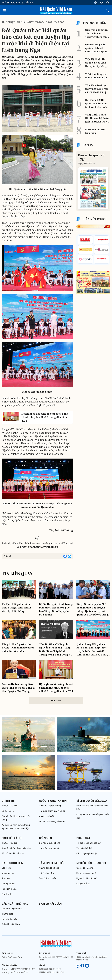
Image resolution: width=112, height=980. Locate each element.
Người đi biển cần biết (87, 878)
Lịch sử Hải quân (50, 904)
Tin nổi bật (8, 22)
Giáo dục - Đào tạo (86, 868)
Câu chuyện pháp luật (87, 853)
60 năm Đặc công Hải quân (52, 821)
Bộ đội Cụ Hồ (8, 811)
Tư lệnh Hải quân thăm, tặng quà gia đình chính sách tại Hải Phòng (16, 608)
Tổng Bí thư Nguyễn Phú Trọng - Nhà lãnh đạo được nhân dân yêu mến (18, 648)
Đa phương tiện (12, 863)
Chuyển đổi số (83, 884)
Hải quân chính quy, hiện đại (52, 811)
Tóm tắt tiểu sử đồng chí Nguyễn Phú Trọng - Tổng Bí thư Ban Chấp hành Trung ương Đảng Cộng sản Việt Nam (56, 649)
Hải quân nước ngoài (49, 848)
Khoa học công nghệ (86, 873)
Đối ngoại (45, 838)
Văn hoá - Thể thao (15, 904)
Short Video (7, 894)
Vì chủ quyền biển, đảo (92, 801)
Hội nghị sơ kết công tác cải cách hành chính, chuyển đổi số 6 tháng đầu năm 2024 (56, 688)
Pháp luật (83, 838)
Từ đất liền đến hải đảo (13, 853)
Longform (7, 868)
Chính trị (8, 801)
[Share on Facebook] (65, 556)
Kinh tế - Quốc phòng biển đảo (16, 848)
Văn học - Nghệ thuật (12, 909)
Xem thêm (56, 701)
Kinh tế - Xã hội (12, 838)
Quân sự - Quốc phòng (50, 806)
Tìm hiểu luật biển (85, 848)
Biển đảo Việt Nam (11, 924)
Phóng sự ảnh (8, 884)
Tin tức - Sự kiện (10, 806)
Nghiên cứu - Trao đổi (91, 863)
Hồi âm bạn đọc (47, 873)
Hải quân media (9, 889)
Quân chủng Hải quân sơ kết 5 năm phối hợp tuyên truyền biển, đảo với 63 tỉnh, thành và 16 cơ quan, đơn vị (92, 649)
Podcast (6, 878)
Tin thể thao (8, 914)
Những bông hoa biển (49, 868)
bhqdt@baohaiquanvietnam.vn (39, 547)
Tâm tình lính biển (52, 863)
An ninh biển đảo (47, 816)
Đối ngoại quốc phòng (50, 843)
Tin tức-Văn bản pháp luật (89, 843)
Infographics (8, 873)
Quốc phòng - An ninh (54, 801)
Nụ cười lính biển (10, 919)
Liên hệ (29, 3)
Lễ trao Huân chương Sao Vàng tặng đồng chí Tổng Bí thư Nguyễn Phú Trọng (19, 688)
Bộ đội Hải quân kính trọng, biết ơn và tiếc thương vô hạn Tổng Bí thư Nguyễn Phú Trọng (56, 609)
